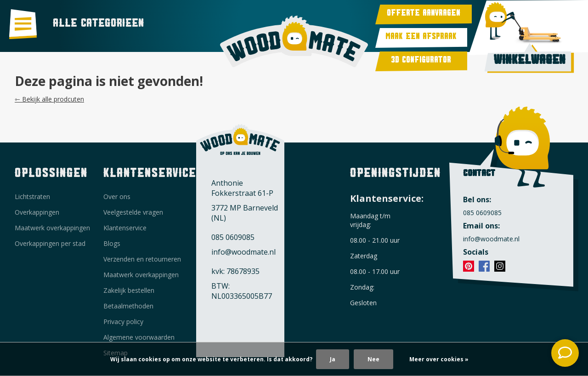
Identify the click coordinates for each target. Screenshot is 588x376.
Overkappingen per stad (50, 243)
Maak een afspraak (421, 38)
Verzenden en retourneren (142, 259)
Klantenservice (125, 228)
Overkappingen (37, 212)
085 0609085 (233, 237)
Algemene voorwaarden (139, 337)
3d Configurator (421, 61)
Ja (333, 359)
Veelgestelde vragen (133, 212)
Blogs (112, 243)
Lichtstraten (32, 197)
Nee (373, 359)
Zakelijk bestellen (129, 290)
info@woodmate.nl (243, 252)
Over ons (117, 197)
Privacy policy (123, 322)
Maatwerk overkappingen (52, 228)
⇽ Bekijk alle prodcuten (49, 99)
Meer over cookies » (439, 359)
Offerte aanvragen (424, 14)
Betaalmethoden (128, 306)
